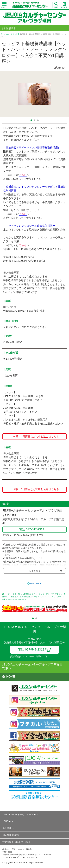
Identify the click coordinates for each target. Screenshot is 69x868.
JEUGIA (7, 821)
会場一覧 (16, 594)
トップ (7, 594)
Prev (4, 94)
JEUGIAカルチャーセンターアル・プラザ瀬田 (42, 594)
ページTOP (36, 583)
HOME (9, 677)
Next (65, 94)
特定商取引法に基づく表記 (16, 842)
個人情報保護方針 (12, 835)
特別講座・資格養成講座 (30, 34)
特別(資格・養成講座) (52, 34)
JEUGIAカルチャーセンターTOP (19, 814)
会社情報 (7, 828)
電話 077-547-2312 (34, 649)
